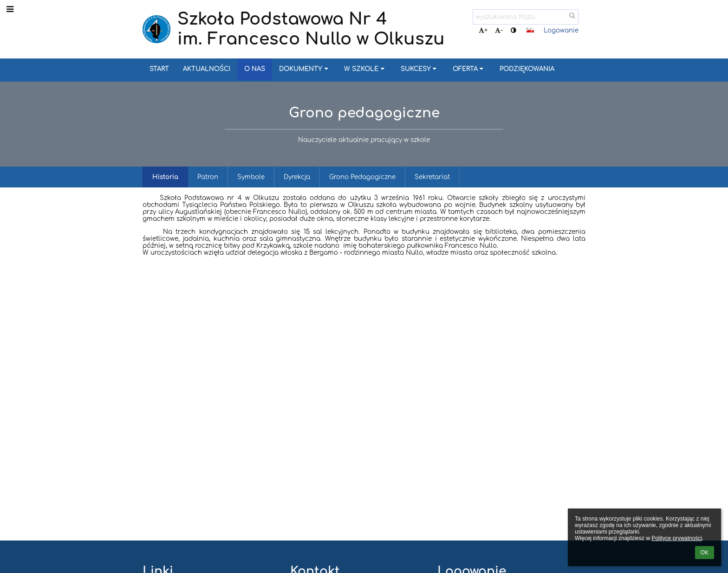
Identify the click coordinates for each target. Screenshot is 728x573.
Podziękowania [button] (527, 69)
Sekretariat (432, 177)
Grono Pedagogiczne (362, 177)
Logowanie (561, 30)
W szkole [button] (365, 69)
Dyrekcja (297, 177)
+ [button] (483, 30)
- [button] (499, 30)
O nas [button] (255, 69)
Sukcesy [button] (420, 69)
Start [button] (159, 69)
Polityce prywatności (677, 538)
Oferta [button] (469, 69)
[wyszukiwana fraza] (526, 17)
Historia (165, 177)
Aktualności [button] (207, 69)
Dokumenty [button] (305, 69)
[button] (530, 30)
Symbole (251, 177)
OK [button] (705, 553)
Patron (208, 177)
